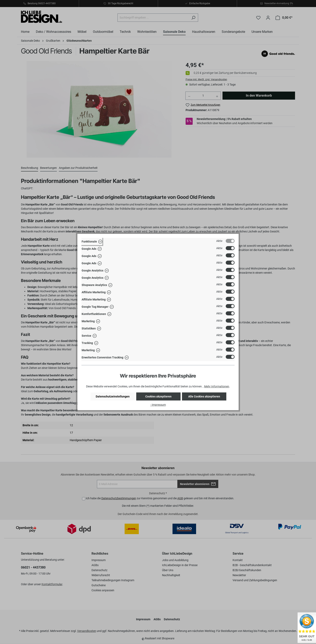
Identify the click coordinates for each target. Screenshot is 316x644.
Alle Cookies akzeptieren (204, 396)
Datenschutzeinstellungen (113, 396)
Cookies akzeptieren (158, 396)
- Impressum (158, 405)
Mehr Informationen (217, 386)
